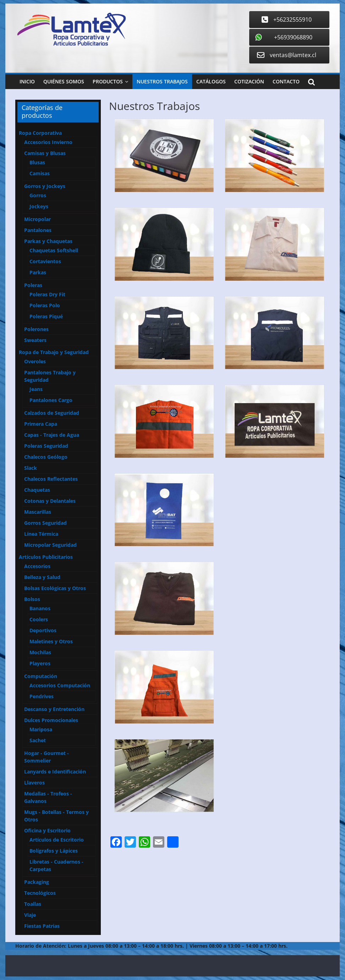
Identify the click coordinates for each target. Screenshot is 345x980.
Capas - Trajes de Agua (52, 435)
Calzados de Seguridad (52, 413)
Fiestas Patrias (42, 926)
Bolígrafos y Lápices (54, 851)
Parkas (38, 272)
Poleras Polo (45, 305)
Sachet (38, 740)
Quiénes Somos (64, 81)
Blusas (37, 162)
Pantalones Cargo (51, 400)
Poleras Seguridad (46, 446)
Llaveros (34, 783)
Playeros (40, 663)
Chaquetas (37, 490)
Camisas (40, 173)
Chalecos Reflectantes (51, 479)
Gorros (38, 195)
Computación (41, 676)
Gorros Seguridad (45, 523)
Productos (108, 81)
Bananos (40, 608)
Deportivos (43, 630)
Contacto (286, 81)
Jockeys (39, 206)
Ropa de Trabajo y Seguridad (54, 352)
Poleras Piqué (46, 316)
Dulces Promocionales (51, 720)
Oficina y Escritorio (47, 830)
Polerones (36, 329)
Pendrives (42, 696)
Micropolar (37, 219)
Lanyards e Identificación (55, 772)
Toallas (33, 904)
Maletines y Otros (51, 641)
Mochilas (40, 652)
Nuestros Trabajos (162, 81)
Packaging (37, 882)
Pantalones (38, 230)
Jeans (36, 389)
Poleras (33, 285)
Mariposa (41, 729)
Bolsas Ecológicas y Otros (55, 588)
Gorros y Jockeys (45, 186)
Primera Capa (41, 424)
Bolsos (32, 599)
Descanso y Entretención (54, 709)
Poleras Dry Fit (47, 294)
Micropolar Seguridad (50, 545)
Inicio (27, 81)
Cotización (249, 81)
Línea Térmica (41, 534)
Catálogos (211, 81)
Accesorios (37, 566)
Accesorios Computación (60, 685)
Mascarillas (38, 512)
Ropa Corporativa (40, 133)
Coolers (39, 619)
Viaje (30, 915)
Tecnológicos (40, 893)
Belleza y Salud (42, 577)
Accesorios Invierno (48, 142)
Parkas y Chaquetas (48, 241)
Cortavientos (45, 261)
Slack (31, 468)
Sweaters (35, 340)
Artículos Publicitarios (46, 557)
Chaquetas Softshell (54, 250)
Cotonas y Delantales (50, 501)
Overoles (35, 361)
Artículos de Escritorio (57, 840)
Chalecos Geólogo (46, 457)
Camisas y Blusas (45, 153)
